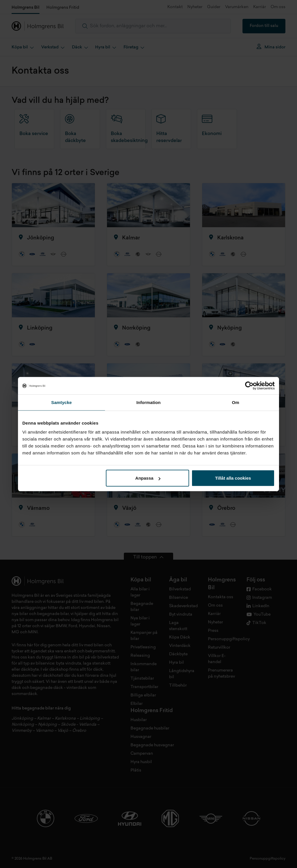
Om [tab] (235, 402)
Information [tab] (148, 402)
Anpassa (148, 478)
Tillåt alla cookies (233, 478)
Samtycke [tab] (62, 402)
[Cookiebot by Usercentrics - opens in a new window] (249, 385)
